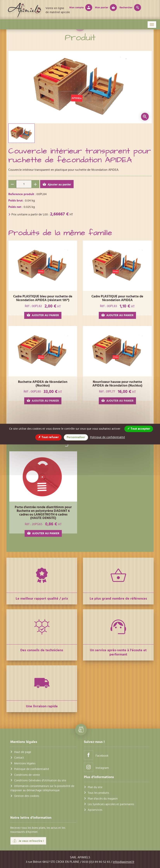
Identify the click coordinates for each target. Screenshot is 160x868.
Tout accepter (139, 429)
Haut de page (23, 752)
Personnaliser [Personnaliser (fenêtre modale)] (76, 437)
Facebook (96, 755)
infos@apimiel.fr (123, 862)
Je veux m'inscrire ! (28, 841)
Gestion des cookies (27, 796)
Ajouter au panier (57, 184)
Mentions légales (25, 763)
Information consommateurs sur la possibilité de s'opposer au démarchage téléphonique (42, 788)
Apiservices (95, 810)
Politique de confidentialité (32, 769)
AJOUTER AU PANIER (43, 315)
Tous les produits (98, 793)
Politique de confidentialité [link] (108, 437)
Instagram (96, 767)
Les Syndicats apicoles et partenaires (111, 804)
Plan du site (95, 787)
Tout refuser (48, 437)
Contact (19, 758)
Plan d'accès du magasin (103, 799)
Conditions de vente (27, 775)
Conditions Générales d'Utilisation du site (40, 781)
